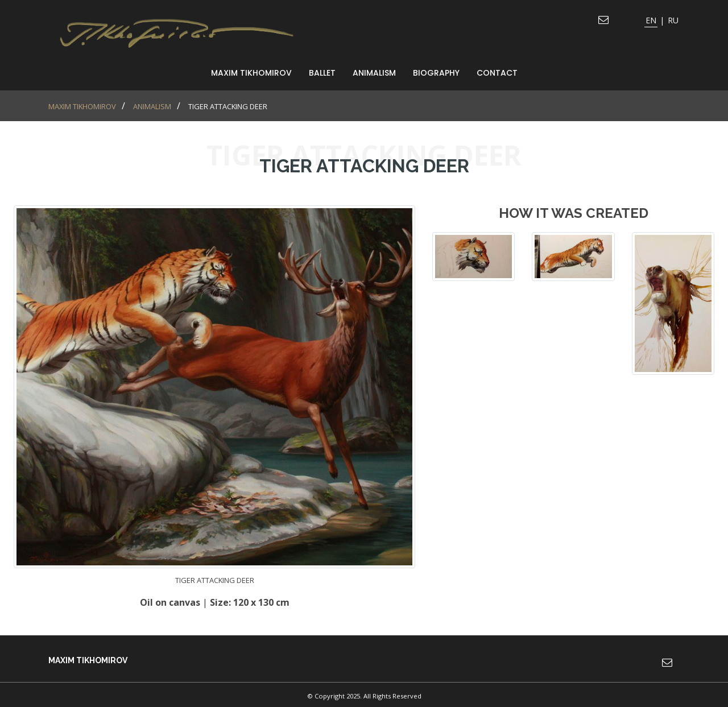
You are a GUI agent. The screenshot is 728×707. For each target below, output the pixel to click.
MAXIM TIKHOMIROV (251, 73)
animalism (374, 73)
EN (651, 20)
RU (673, 20)
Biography (436, 73)
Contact (497, 73)
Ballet (322, 73)
